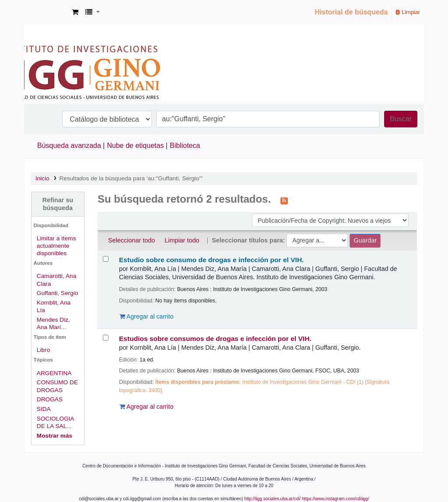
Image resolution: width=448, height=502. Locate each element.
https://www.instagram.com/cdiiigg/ (335, 499)
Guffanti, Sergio (58, 293)
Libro (43, 350)
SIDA (44, 409)
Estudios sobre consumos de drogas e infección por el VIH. (215, 339)
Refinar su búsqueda (58, 204)
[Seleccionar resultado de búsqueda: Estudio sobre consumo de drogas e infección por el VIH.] (106, 259)
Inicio (42, 178)
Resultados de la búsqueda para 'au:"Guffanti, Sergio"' (131, 178)
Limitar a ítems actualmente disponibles (56, 246)
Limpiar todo (182, 240)
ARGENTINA (54, 373)
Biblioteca (185, 146)
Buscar (401, 119)
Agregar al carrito (147, 316)
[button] (75, 12)
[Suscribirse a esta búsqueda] (284, 200)
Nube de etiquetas (136, 146)
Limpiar (408, 12)
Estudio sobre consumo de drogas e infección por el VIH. (211, 260)
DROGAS (50, 399)
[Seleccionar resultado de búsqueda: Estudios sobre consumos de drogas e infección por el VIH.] (106, 338)
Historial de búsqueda (351, 12)
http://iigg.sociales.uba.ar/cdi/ (272, 499)
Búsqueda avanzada (69, 146)
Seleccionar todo (131, 240)
